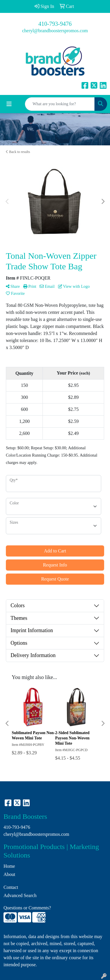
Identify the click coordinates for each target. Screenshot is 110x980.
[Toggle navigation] (9, 104)
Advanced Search (20, 895)
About (9, 874)
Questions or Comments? (27, 908)
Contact (11, 887)
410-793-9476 (55, 24)
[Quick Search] (60, 104)
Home (9, 866)
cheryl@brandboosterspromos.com (55, 31)
